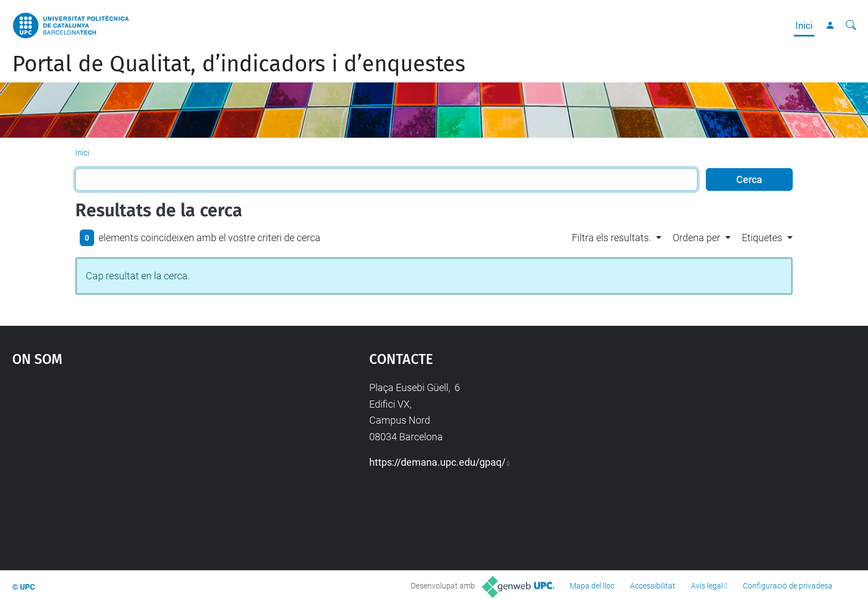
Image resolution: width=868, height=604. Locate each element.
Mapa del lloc (592, 586)
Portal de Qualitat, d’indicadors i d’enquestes (239, 64)
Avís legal (707, 586)
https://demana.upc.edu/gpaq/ (437, 462)
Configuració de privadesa (788, 586)
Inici (804, 25)
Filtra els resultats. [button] (611, 238)
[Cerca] (851, 25)
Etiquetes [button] (762, 238)
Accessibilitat (653, 586)
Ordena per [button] (696, 238)
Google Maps (148, 462)
